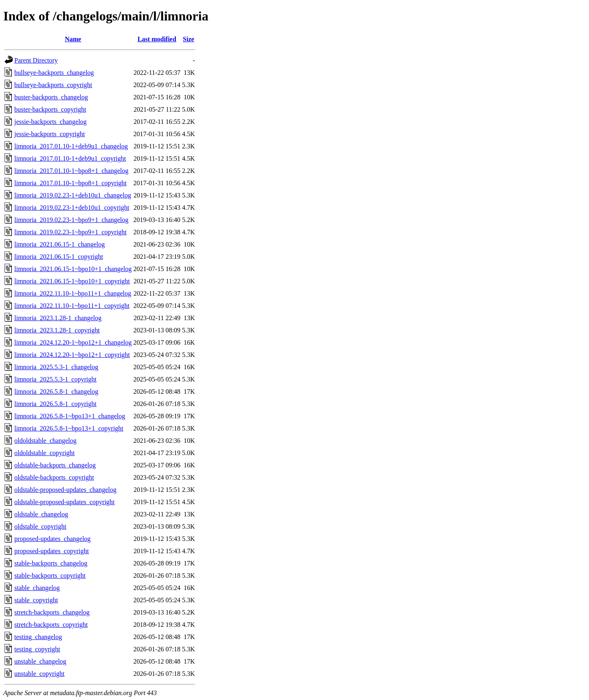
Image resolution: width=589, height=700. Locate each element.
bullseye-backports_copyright (53, 85)
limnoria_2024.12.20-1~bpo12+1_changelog (73, 342)
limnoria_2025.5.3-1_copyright (55, 379)
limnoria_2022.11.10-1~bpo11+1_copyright (72, 306)
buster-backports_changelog (51, 97)
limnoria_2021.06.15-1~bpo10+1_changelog (73, 269)
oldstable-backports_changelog (55, 465)
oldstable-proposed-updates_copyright (64, 502)
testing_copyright (37, 649)
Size (189, 39)
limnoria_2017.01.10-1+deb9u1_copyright (70, 158)
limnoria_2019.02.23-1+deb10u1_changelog (73, 195)
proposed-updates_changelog (53, 539)
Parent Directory (36, 60)
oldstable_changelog (41, 514)
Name (73, 39)
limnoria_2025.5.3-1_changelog (56, 367)
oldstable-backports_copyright (54, 477)
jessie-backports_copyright (49, 134)
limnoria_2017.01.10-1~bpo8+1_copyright (71, 183)
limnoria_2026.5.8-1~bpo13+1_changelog (70, 416)
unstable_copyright (39, 674)
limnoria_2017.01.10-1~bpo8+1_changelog (71, 171)
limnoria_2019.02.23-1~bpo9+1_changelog (71, 220)
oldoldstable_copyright (45, 453)
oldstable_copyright (40, 526)
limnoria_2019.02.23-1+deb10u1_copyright (72, 208)
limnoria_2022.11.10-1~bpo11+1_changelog (73, 293)
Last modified (157, 39)
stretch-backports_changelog (52, 612)
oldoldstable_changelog (45, 441)
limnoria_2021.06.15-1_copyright (59, 257)
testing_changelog (38, 637)
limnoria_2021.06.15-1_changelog (60, 244)
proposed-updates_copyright (52, 551)
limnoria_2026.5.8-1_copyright (55, 404)
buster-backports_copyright (50, 109)
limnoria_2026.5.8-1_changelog (56, 392)
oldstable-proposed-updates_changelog (65, 490)
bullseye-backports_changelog (54, 73)
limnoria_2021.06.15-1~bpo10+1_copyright (72, 281)
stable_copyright (36, 600)
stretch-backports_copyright (51, 625)
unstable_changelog (40, 661)
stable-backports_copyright (50, 575)
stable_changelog (37, 588)
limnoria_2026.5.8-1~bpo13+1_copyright (69, 428)
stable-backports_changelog (51, 563)
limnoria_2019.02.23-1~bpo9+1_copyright (71, 232)
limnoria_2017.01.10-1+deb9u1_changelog (71, 146)
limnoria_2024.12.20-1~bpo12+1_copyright (72, 355)
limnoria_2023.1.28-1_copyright (57, 330)
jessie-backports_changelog (51, 122)
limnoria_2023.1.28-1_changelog (58, 318)
